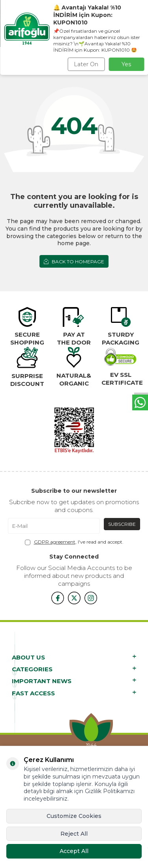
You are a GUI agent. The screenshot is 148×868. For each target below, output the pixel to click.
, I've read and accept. (74, 542)
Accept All (74, 851)
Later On (86, 64)
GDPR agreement (55, 542)
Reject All (74, 834)
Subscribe (122, 524)
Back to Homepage (74, 261)
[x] (74, 598)
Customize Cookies (74, 816)
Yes (126, 64)
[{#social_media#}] (58, 598)
